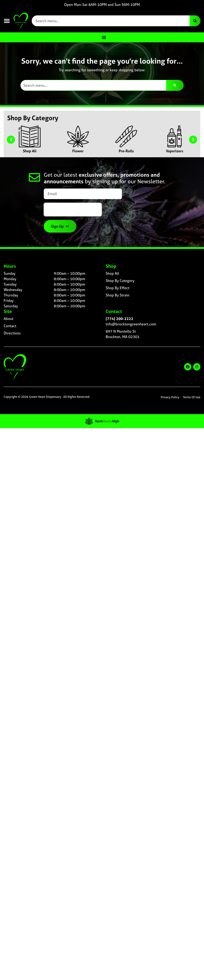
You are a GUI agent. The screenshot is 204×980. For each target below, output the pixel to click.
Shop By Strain (118, 295)
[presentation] (73, 210)
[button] (7, 21)
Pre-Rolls (126, 151)
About (8, 319)
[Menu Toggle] (104, 37)
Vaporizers (175, 151)
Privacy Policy (170, 397)
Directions (12, 333)
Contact (10, 326)
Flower (78, 151)
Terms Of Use (192, 397)
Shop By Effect (118, 288)
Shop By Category (120, 281)
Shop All (30, 151)
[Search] (195, 21)
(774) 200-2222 (119, 319)
